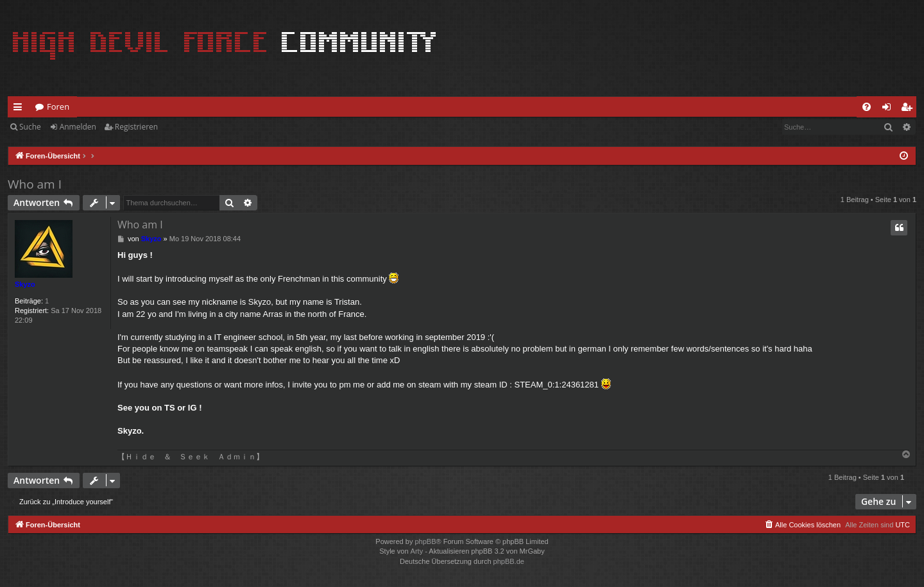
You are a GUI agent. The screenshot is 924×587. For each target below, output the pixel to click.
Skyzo (25, 284)
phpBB (425, 541)
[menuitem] (867, 107)
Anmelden (78, 127)
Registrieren (136, 127)
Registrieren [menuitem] (909, 109)
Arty (417, 551)
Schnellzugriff (20, 109)
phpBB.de (509, 561)
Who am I (35, 184)
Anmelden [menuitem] (890, 109)
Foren (58, 106)
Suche (30, 127)
